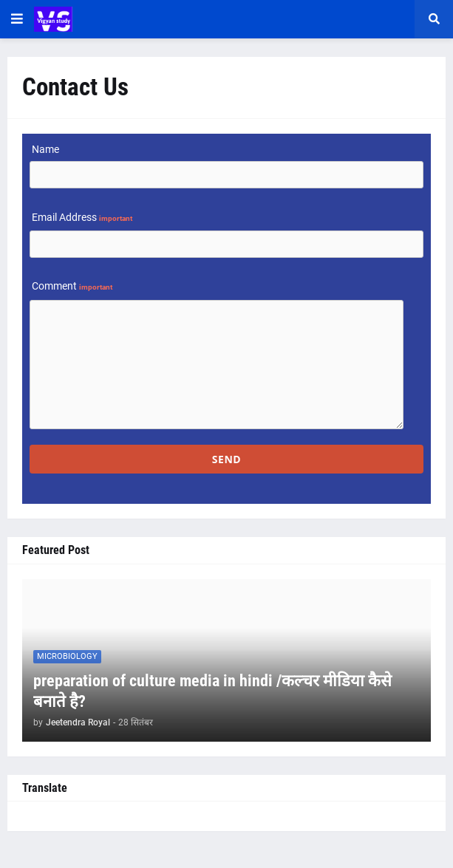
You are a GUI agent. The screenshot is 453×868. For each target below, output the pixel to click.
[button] (17, 19)
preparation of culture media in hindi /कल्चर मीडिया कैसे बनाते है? (212, 691)
